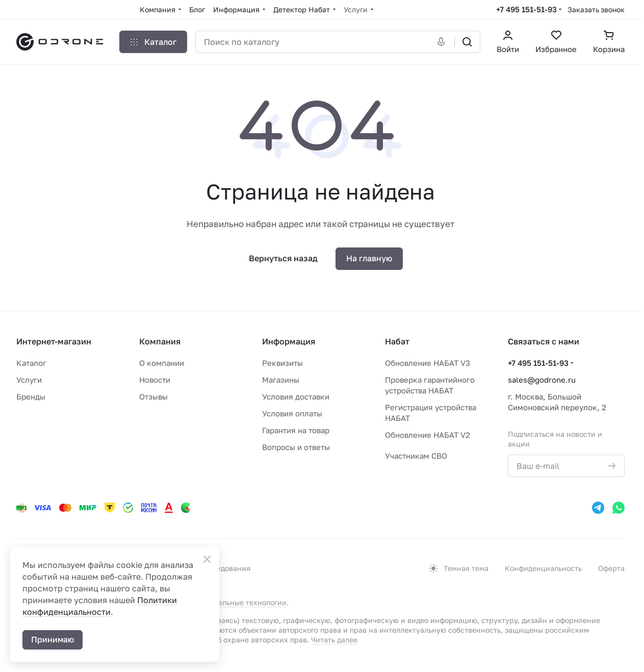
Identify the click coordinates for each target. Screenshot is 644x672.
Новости (155, 380)
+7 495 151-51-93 (526, 9)
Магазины (281, 380)
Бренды (31, 396)
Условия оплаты (292, 413)
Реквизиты (282, 363)
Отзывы (153, 396)
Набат (397, 341)
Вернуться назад (283, 258)
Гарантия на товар (296, 430)
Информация (289, 341)
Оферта (611, 568)
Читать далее (334, 640)
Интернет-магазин (54, 341)
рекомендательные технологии (231, 602)
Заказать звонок (596, 9)
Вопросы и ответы (296, 447)
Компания (160, 341)
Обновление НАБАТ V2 (428, 435)
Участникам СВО (416, 456)
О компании (162, 363)
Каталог (31, 363)
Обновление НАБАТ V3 (428, 363)
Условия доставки (296, 396)
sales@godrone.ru (542, 380)
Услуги (29, 380)
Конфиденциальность (543, 568)
